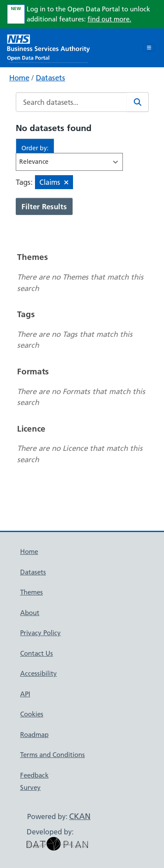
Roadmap (34, 735)
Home (19, 78)
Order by (34, 148)
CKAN (80, 816)
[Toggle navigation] (149, 48)
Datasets (51, 78)
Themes (31, 592)
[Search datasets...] (72, 102)
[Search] (138, 102)
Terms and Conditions (52, 755)
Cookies (32, 714)
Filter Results (44, 206)
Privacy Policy (40, 633)
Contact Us (37, 653)
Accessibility (38, 673)
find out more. (109, 19)
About (30, 613)
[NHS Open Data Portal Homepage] (49, 47)
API (25, 694)
